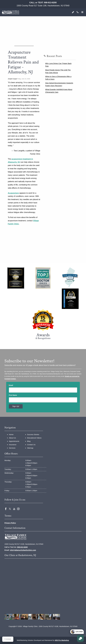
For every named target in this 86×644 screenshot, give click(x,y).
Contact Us (31, 445)
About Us (12, 438)
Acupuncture (13, 193)
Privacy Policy (10, 523)
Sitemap (30, 448)
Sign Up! (16, 406)
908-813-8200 (50, 3)
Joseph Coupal (12, 79)
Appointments (14, 441)
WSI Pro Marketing (62, 640)
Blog (29, 441)
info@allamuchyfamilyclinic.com (23, 550)
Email (11, 385)
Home (11, 434)
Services (12, 448)
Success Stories (33, 434)
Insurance (13, 445)
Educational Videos (34, 438)
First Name (13, 395)
